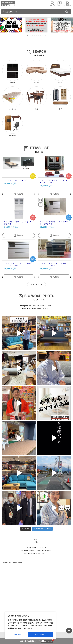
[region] (30, 626)
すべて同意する (41, 634)
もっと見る (35, 285)
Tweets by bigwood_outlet (12, 562)
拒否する (18, 634)
